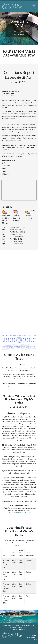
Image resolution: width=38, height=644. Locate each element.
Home (5, 626)
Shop (32, 626)
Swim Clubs (13, 627)
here (30, 386)
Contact (25, 627)
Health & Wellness (20, 626)
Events (28, 626)
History (20, 627)
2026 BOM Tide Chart (23, 513)
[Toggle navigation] (34, 6)
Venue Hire (11, 626)
